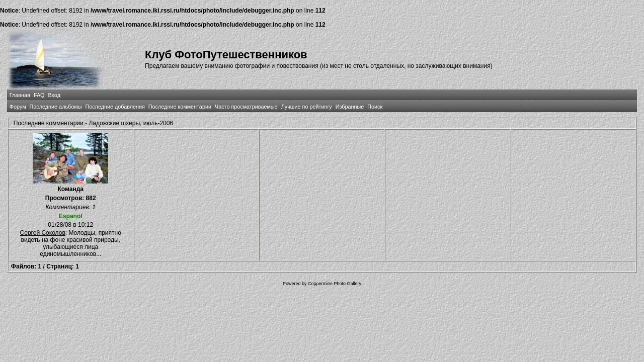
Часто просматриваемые (246, 107)
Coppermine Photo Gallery (335, 284)
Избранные (350, 107)
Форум (18, 107)
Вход (54, 95)
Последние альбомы (56, 107)
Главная (20, 95)
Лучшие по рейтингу (307, 107)
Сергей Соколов (43, 233)
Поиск (375, 107)
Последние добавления (115, 107)
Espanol (71, 216)
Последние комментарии (180, 107)
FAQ (39, 95)
